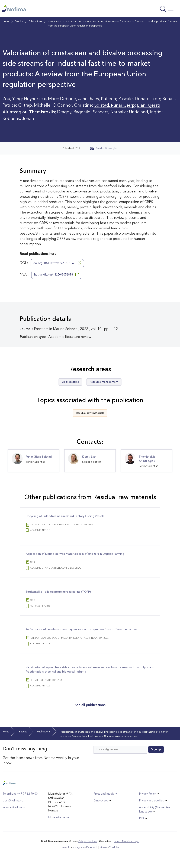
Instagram (78, 852)
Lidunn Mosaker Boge (126, 846)
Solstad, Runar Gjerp (115, 106)
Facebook (92, 852)
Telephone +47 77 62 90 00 (20, 798)
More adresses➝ (59, 822)
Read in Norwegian (104, 149)
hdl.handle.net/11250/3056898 (56, 275)
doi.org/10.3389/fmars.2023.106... (57, 264)
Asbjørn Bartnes (88, 846)
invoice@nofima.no (14, 812)
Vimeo (103, 852)
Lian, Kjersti (150, 106)
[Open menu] (145, 10)
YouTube (114, 852)
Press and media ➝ (105, 798)
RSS (142, 823)
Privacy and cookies (152, 805)
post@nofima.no (13, 805)
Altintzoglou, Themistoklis (29, 113)
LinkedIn (66, 852)
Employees (101, 805)
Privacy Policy (147, 798)
